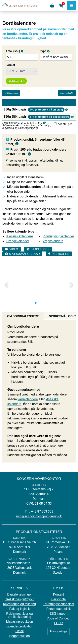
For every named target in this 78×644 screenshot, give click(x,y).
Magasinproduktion (19, 622)
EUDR (58, 623)
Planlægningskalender (58, 236)
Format (10, 65)
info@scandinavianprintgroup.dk (39, 516)
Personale (58, 599)
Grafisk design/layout (19, 599)
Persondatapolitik (59, 609)
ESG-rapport (58, 614)
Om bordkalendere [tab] (23, 316)
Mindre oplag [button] (11, 93)
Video (14, 249)
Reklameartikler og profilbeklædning (19, 615)
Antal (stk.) (13, 51)
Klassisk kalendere (20, 236)
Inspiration (60, 254)
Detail (20, 631)
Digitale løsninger (19, 595)
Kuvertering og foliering (20, 604)
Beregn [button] (14, 81)
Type (43, 51)
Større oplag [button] (67, 93)
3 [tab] (42, 303)
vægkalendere (28, 399)
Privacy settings (58, 631)
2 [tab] (39, 303)
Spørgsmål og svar (24, 254)
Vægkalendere (53, 241)
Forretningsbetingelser (58, 604)
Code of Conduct (58, 618)
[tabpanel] (39, 263)
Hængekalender (18, 241)
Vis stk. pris (65, 124)
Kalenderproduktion (20, 626)
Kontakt (58, 595)
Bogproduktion (19, 636)
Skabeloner (40, 249)
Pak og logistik (19, 609)
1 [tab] (36, 303)
